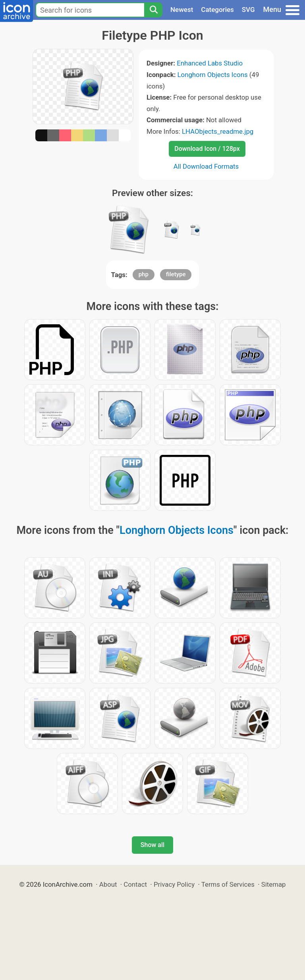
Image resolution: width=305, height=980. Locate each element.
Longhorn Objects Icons (213, 75)
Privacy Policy (174, 884)
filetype (176, 274)
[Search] (153, 10)
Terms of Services (228, 884)
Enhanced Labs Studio (210, 63)
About (108, 884)
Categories (217, 10)
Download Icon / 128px (207, 149)
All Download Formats (206, 166)
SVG (248, 10)
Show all (152, 845)
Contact (135, 884)
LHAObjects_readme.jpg (218, 131)
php (144, 274)
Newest (182, 10)
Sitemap (274, 884)
